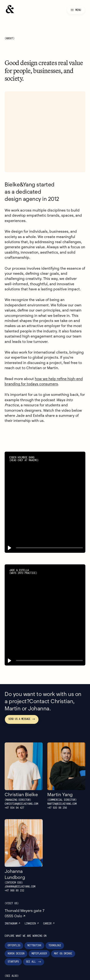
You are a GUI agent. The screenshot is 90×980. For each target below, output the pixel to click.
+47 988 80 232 (16, 864)
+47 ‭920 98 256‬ (58, 781)
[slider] (49, 521)
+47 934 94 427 (15, 781)
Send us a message (22, 692)
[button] (10, 521)
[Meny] (76, 10)
